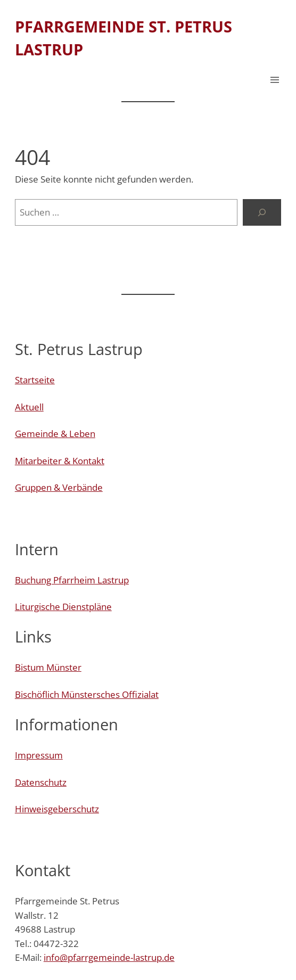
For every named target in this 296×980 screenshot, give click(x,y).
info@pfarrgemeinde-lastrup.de (109, 957)
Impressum (39, 755)
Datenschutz (41, 782)
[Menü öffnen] (275, 80)
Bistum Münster (48, 667)
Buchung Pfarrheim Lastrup (72, 580)
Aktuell (29, 407)
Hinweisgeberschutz (57, 809)
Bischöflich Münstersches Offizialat (87, 694)
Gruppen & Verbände (59, 487)
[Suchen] (262, 212)
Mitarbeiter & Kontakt (60, 461)
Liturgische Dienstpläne (63, 607)
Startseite (35, 380)
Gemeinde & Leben (55, 434)
